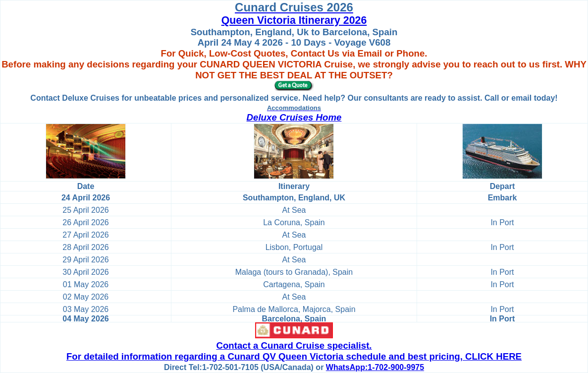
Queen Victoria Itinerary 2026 (294, 20)
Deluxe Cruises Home (294, 117)
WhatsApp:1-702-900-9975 (375, 367)
